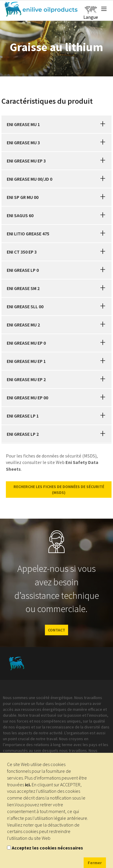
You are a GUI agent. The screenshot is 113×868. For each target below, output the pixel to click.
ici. (28, 785)
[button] (103, 124)
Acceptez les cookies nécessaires (47, 848)
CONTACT (56, 630)
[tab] (56, 124)
